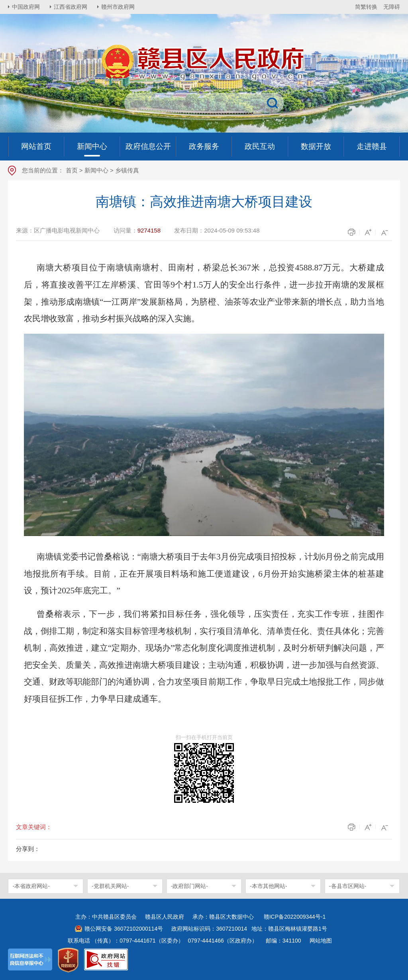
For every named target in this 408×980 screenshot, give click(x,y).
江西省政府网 (71, 7)
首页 (72, 170)
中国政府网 (26, 7)
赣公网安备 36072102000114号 (124, 929)
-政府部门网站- (189, 886)
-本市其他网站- (268, 886)
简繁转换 (366, 7)
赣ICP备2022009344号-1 (295, 917)
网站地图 (321, 941)
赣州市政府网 (118, 7)
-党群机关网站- (110, 886)
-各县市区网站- (348, 886)
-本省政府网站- (31, 886)
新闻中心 (96, 170)
